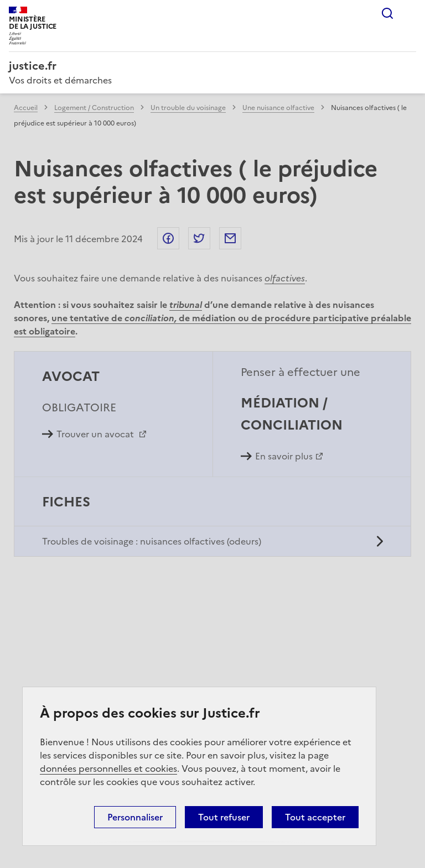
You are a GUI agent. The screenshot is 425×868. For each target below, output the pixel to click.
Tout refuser (224, 817)
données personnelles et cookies (108, 768)
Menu (410, 13)
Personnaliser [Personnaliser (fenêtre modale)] (135, 817)
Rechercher (387, 13)
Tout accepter (315, 817)
